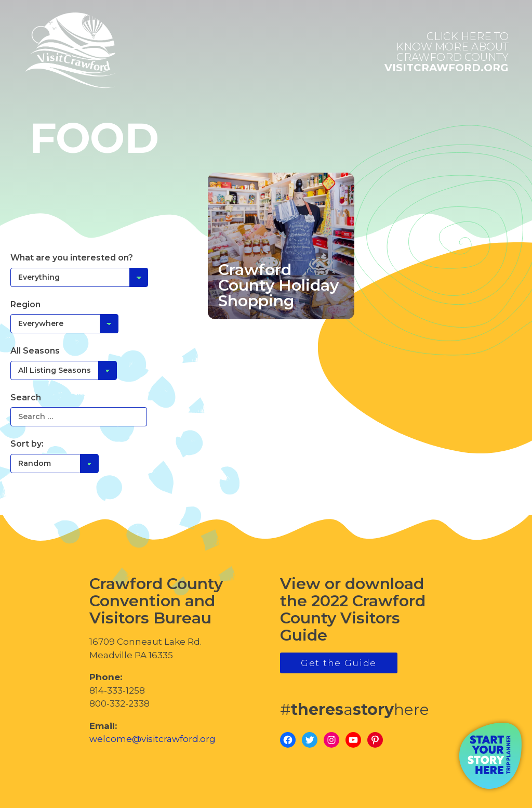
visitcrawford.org (447, 52)
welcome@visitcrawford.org (152, 739)
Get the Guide (339, 663)
